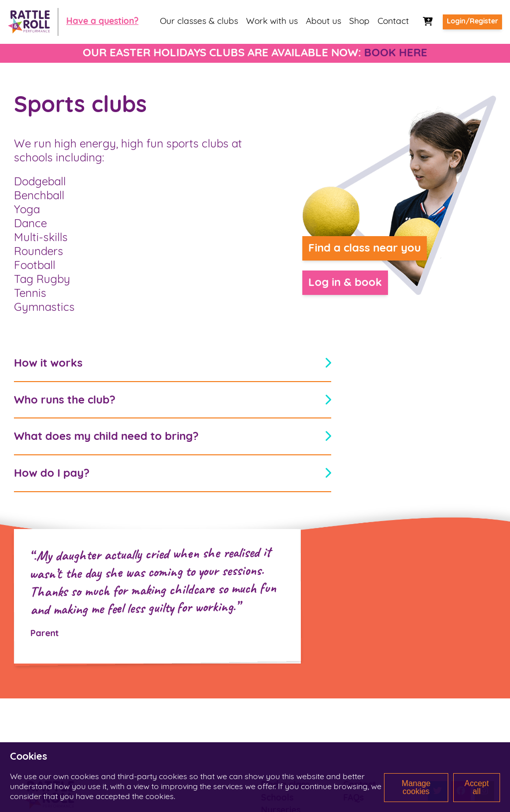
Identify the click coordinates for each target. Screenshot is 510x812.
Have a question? (102, 22)
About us (323, 22)
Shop (359, 22)
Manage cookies (416, 787)
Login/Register (472, 22)
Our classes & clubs (199, 22)
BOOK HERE (396, 54)
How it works (173, 363)
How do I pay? (173, 474)
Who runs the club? (173, 400)
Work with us (272, 22)
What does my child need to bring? (173, 437)
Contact (393, 22)
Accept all (477, 787)
